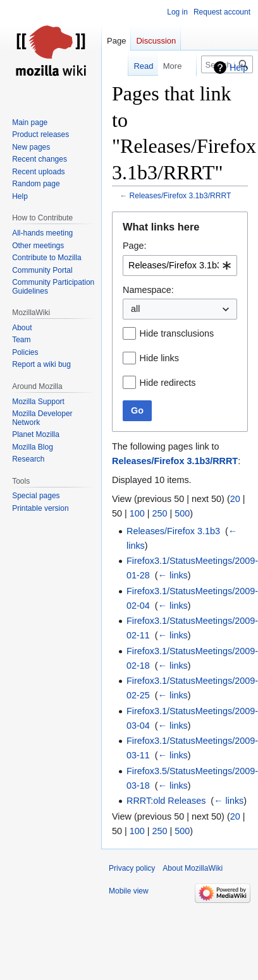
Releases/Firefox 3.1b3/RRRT (181, 196)
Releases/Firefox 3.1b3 (173, 531)
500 (182, 513)
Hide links (159, 358)
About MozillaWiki (193, 868)
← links (173, 575)
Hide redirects (168, 383)
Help (239, 68)
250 (160, 513)
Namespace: (148, 290)
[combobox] (180, 266)
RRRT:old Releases (166, 801)
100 (137, 513)
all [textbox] (135, 309)
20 (235, 499)
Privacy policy (132, 868)
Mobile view (129, 891)
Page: (135, 246)
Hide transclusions (177, 333)
